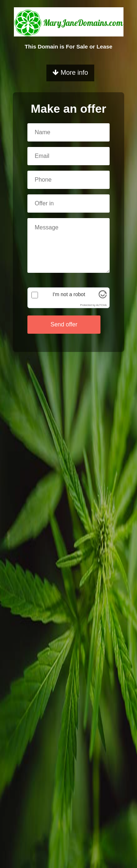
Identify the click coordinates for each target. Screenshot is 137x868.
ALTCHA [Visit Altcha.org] (101, 305)
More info (70, 73)
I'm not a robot (69, 294)
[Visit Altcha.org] (103, 297)
